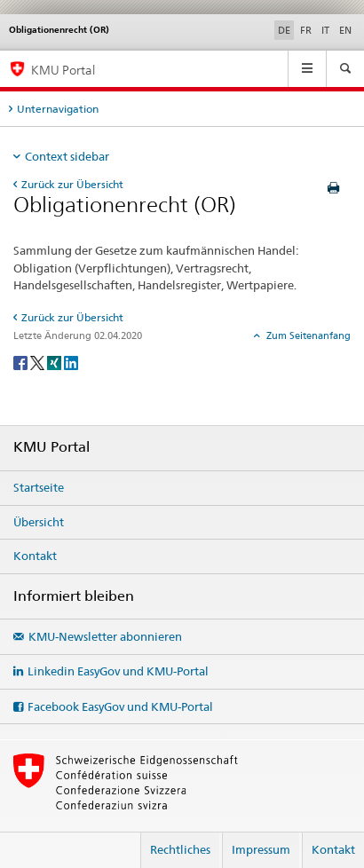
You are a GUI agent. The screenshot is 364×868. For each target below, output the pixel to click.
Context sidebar (67, 156)
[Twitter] (39, 362)
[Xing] (55, 362)
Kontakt (35, 556)
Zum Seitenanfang (307, 335)
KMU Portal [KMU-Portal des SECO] (63, 70)
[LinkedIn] (71, 362)
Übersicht (39, 522)
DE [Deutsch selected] (284, 30)
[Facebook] (22, 362)
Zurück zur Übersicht (72, 184)
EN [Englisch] (345, 30)
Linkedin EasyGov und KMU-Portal (118, 671)
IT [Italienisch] (325, 30)
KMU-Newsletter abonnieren (105, 636)
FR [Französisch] (306, 30)
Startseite (39, 487)
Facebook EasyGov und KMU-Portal (120, 706)
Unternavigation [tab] (58, 109)
